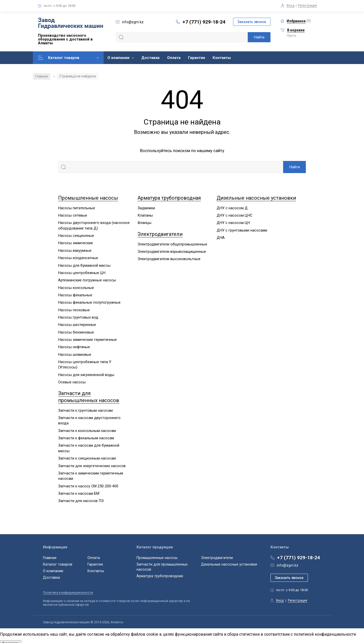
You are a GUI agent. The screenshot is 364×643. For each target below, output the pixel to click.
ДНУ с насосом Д (232, 208)
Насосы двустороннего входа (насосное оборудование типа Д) (94, 225)
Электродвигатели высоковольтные (169, 258)
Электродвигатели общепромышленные (173, 244)
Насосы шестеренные (77, 323)
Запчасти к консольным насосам (87, 428)
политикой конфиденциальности (325, 631)
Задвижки (146, 208)
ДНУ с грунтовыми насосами (242, 230)
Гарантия (197, 58)
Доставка (150, 58)
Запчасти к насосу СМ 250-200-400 (89, 483)
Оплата (174, 58)
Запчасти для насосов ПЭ (81, 497)
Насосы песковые (74, 308)
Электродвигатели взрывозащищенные (172, 251)
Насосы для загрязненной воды (86, 372)
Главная (42, 76)
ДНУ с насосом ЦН (233, 222)
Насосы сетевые (73, 215)
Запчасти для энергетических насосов (92, 463)
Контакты (222, 58)
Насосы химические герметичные (88, 338)
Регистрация (308, 5)
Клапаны (145, 215)
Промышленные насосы (89, 198)
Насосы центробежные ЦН (82, 272)
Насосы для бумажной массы (84, 264)
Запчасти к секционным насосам (87, 455)
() (296, 21)
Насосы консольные (76, 286)
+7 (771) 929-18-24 (204, 22)
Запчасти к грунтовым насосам (86, 408)
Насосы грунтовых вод (78, 316)
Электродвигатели (161, 234)
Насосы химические (76, 242)
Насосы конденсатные (78, 257)
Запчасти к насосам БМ (79, 490)
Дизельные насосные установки (258, 198)
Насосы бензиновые (76, 330)
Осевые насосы (72, 380)
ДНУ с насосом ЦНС (235, 215)
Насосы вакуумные (75, 250)
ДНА (221, 237)
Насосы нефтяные (74, 345)
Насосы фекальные (75, 294)
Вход (290, 5)
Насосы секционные (76, 235)
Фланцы (145, 222)
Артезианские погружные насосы (87, 279)
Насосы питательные (77, 208)
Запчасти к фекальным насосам (86, 435)
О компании (118, 58)
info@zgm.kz (288, 562)
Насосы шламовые (75, 352)
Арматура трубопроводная (171, 198)
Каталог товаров (64, 58)
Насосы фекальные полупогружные (89, 301)
